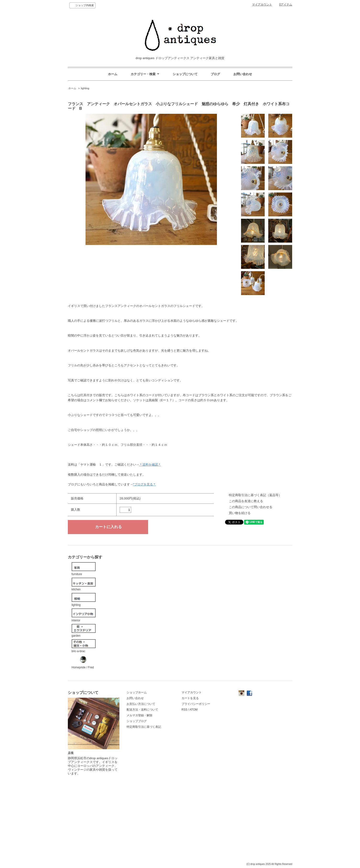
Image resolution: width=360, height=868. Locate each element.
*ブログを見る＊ (145, 484)
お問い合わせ (243, 74)
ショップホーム (137, 692)
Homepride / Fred (84, 662)
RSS (185, 710)
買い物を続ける (240, 513)
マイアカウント (262, 5)
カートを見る (190, 698)
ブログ (215, 74)
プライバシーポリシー (196, 704)
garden (84, 631)
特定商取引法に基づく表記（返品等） (255, 495)
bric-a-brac (84, 646)
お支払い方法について (141, 704)
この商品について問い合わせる (251, 507)
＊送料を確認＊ (150, 465)
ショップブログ (137, 721)
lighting (85, 88)
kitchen (84, 585)
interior (84, 615)
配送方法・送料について (142, 710)
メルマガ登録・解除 (140, 715)
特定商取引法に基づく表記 (144, 727)
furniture (84, 569)
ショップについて (185, 74)
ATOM (193, 710)
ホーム (113, 74)
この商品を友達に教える (246, 501)
